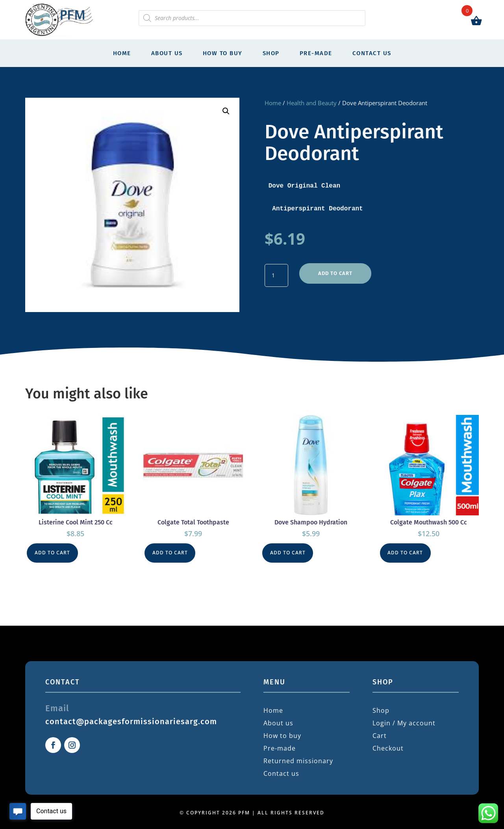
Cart (380, 734)
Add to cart (335, 270)
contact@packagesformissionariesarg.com (131, 720)
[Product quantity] (276, 274)
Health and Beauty (312, 103)
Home (122, 53)
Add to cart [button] (54, 551)
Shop (271, 53)
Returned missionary (298, 759)
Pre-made (316, 53)
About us (167, 53)
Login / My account (404, 721)
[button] (226, 111)
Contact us (372, 53)
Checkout (388, 747)
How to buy (223, 53)
